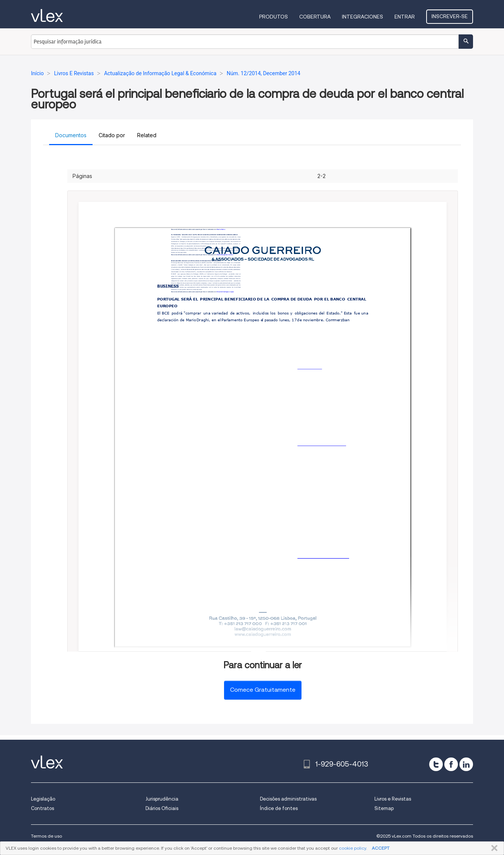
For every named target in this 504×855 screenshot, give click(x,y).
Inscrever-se (450, 16)
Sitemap (384, 808)
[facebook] (451, 764)
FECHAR (493, 848)
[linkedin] (466, 764)
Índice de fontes (279, 808)
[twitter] (436, 764)
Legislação (43, 799)
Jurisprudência (162, 799)
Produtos (274, 17)
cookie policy (352, 848)
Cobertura (315, 17)
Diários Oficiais (162, 808)
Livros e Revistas (393, 799)
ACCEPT (381, 848)
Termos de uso (46, 836)
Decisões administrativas (288, 799)
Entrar (405, 17)
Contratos (43, 808)
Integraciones (363, 17)
